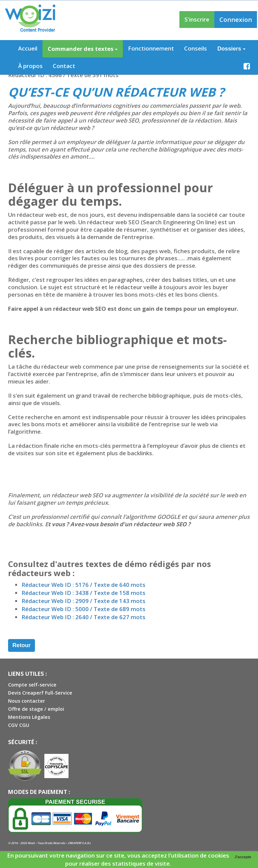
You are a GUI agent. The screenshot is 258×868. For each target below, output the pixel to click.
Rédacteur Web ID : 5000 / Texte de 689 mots (83, 609)
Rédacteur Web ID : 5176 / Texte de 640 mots (83, 585)
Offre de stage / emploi (36, 709)
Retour (21, 645)
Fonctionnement (151, 48)
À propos (30, 66)
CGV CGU (19, 725)
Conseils (196, 48)
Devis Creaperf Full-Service (40, 693)
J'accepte (243, 857)
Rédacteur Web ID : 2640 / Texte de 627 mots (83, 617)
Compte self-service (32, 685)
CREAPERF (75, 843)
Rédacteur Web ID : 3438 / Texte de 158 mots (83, 593)
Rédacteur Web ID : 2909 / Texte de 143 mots (83, 601)
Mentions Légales (29, 717)
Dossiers (231, 49)
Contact (64, 66)
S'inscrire (197, 19)
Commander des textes (83, 49)
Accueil (28, 48)
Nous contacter (27, 701)
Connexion (236, 19)
